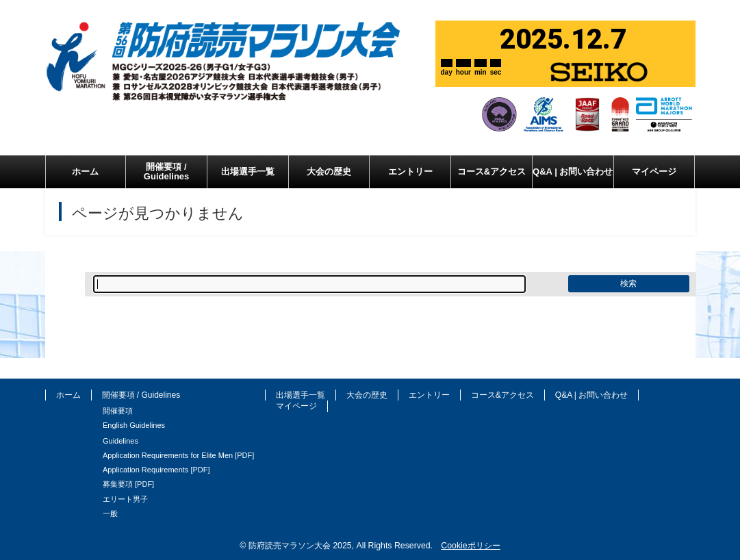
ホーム (68, 395)
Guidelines (120, 441)
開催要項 (118, 411)
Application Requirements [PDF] (156, 470)
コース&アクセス (502, 395)
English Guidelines (134, 425)
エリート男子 (125, 499)
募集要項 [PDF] (128, 484)
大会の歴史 (367, 395)
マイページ (296, 406)
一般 (110, 513)
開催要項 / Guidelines (141, 395)
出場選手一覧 (301, 395)
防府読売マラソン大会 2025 (300, 546)
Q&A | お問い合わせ (591, 395)
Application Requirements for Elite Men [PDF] (178, 455)
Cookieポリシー (470, 546)
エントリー (429, 395)
